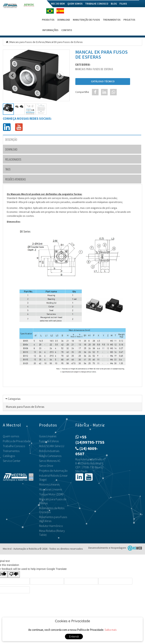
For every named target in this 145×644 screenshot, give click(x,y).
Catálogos (9, 456)
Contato (67, 30)
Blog (114, 4)
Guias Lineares (48, 436)
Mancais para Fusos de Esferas (27, 42)
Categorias (14, 399)
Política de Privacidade (17, 441)
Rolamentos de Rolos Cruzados (52, 510)
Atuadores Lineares (51, 489)
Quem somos (75, 4)
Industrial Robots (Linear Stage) (53, 477)
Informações (50, 30)
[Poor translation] (14, 574)
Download (64, 20)
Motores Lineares (49, 484)
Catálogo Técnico (103, 81)
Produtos (48, 20)
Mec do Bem (58, 4)
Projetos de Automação (53, 471)
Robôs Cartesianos (50, 456)
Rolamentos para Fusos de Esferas (53, 519)
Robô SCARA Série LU (52, 446)
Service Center (12, 461)
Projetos (129, 20)
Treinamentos (112, 20)
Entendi (74, 637)
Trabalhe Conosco (97, 4)
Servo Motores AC (50, 461)
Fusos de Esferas (49, 441)
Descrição (11, 139)
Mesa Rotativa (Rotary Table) (52, 533)
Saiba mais (111, 630)
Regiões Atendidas (15, 179)
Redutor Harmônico (51, 526)
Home (45, 4)
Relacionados (13, 159)
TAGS (8, 169)
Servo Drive (46, 466)
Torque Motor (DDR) (51, 494)
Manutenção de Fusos (86, 20)
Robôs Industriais (49, 451)
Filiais (123, 4)
